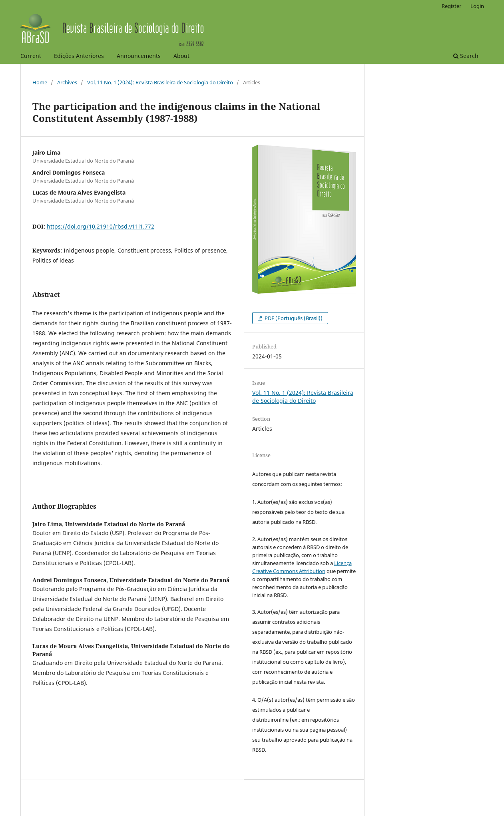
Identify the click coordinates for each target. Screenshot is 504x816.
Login (477, 6)
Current (31, 56)
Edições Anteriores (79, 56)
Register (451, 6)
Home (40, 82)
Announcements (139, 56)
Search (466, 56)
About (181, 56)
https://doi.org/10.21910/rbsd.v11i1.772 (101, 226)
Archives (67, 82)
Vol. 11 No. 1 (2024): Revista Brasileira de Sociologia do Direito (160, 82)
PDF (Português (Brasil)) (293, 318)
